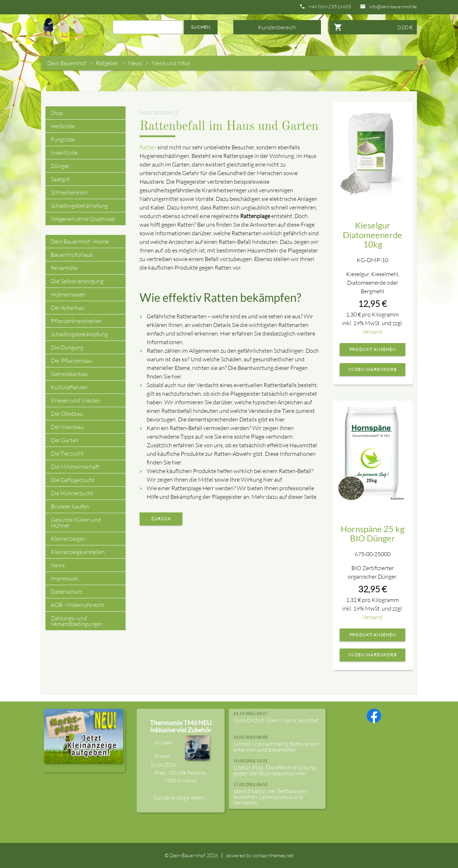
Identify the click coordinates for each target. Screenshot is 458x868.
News (135, 63)
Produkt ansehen (372, 349)
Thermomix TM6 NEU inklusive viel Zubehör (181, 726)
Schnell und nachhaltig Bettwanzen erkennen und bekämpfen (276, 747)
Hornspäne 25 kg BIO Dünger (372, 533)
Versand (372, 332)
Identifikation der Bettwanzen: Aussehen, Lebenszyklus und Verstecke (271, 797)
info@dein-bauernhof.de (393, 7)
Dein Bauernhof (67, 63)
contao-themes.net (273, 855)
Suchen (201, 27)
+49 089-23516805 (330, 7)
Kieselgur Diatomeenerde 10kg (372, 235)
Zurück (161, 519)
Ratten (148, 147)
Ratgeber (107, 63)
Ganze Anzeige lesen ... (181, 797)
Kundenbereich (277, 27)
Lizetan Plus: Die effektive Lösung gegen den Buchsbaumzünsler (274, 770)
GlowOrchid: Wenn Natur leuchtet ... (276, 723)
